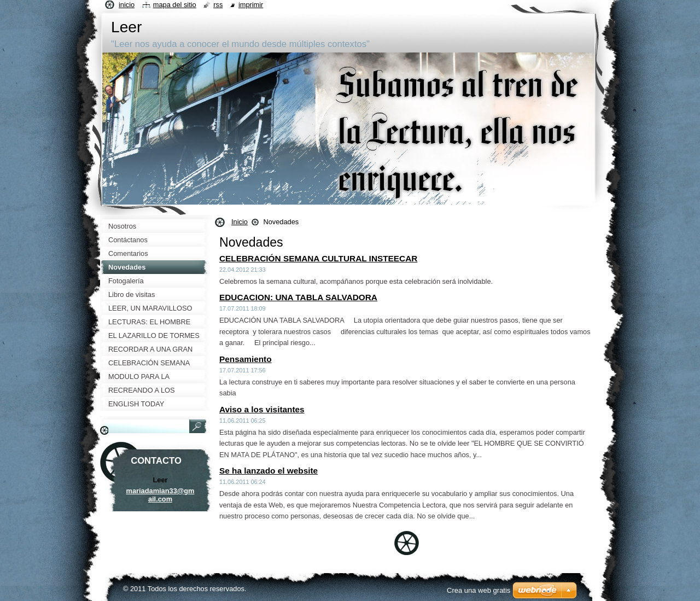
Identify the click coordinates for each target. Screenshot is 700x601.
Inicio (240, 222)
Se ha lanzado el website (269, 471)
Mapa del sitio (175, 5)
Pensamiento (246, 359)
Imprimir (251, 5)
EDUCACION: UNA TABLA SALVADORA (298, 297)
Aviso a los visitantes (262, 409)
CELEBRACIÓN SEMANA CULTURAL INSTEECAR (318, 258)
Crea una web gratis (479, 590)
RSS (218, 5)
